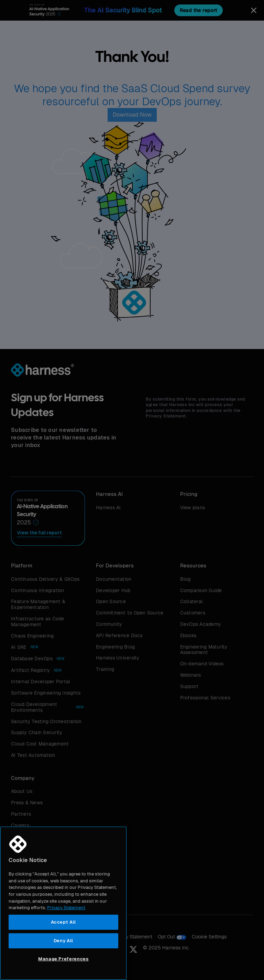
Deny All (63, 941)
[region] (63, 903)
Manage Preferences (63, 959)
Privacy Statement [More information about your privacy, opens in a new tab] (66, 908)
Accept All (64, 922)
